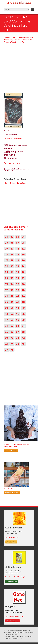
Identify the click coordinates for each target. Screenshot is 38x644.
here (16, 635)
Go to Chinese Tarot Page (16, 183)
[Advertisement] (19, 66)
